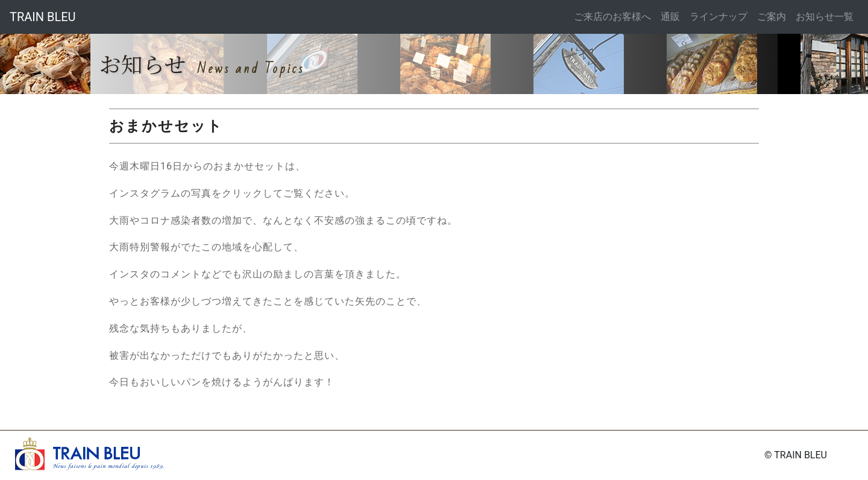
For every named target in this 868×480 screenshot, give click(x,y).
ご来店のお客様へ (612, 17)
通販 (670, 17)
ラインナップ (719, 17)
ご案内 (772, 17)
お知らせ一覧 (825, 17)
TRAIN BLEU (43, 17)
